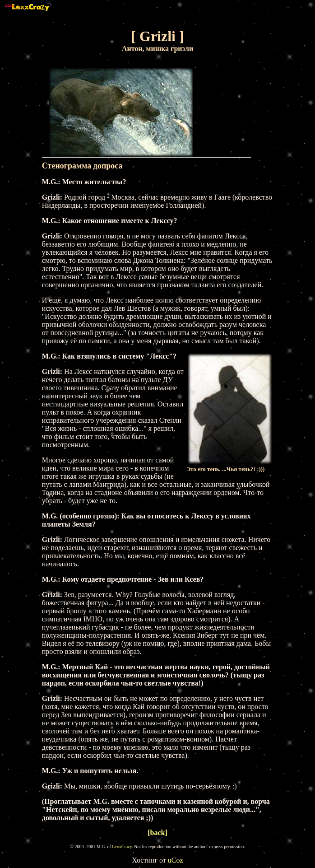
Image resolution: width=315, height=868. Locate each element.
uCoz (176, 860)
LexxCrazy (122, 847)
